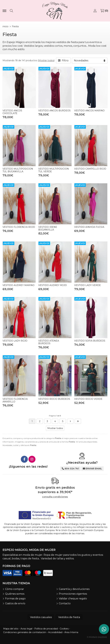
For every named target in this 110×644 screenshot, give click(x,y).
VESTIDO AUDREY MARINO (19, 285)
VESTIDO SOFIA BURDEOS (90, 341)
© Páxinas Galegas (97, 637)
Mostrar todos (46, 60)
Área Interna (71, 632)
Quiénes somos (15, 594)
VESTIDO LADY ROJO (15, 341)
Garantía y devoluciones (74, 589)
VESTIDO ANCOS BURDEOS (54, 111)
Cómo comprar (15, 589)
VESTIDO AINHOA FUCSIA (89, 227)
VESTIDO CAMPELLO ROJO (90, 169)
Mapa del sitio (11, 629)
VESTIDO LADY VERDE (88, 285)
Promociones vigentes (73, 594)
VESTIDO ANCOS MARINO (89, 111)
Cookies (64, 629)
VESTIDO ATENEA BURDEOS (49, 342)
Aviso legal (26, 629)
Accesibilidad (55, 632)
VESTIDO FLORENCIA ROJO (19, 227)
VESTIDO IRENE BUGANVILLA (48, 228)
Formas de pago (15, 599)
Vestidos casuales (41, 617)
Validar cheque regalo (73, 599)
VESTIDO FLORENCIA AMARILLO (15, 400)
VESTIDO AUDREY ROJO (53, 285)
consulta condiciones (55, 497)
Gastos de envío (15, 603)
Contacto (65, 603)
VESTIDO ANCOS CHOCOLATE (12, 112)
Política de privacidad (46, 629)
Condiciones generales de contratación (25, 632)
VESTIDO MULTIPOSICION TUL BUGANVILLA (18, 170)
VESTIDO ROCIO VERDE (88, 399)
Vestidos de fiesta (69, 617)
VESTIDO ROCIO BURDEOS (54, 399)
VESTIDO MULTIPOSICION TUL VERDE (54, 170)
